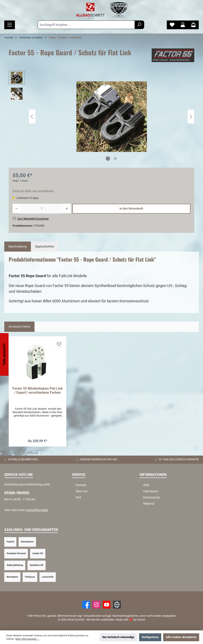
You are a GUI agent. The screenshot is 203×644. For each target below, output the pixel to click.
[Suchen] (139, 25)
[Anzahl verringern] (17, 209)
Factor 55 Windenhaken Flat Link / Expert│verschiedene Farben (38, 391)
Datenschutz (152, 498)
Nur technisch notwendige (118, 637)
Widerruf (149, 504)
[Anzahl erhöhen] (67, 209)
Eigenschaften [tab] (45, 247)
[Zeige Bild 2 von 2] (115, 159)
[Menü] (10, 25)
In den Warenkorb (131, 209)
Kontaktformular (37, 510)
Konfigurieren (150, 637)
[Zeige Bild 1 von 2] (108, 159)
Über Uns (82, 491)
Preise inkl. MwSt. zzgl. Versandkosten (33, 191)
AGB (146, 485)
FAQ (78, 498)
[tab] (18, 247)
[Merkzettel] (172, 25)
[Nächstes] (191, 117)
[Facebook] (86, 605)
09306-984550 (17, 493)
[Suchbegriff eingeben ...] (86, 25)
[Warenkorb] (193, 25)
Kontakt (81, 485)
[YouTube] (107, 605)
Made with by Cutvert (130, 620)
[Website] (117, 605)
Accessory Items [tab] (19, 327)
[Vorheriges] (32, 117)
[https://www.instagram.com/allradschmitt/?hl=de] (96, 605)
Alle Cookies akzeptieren (181, 637)
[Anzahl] (42, 209)
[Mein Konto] (183, 25)
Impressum (151, 491)
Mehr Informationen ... (27, 639)
